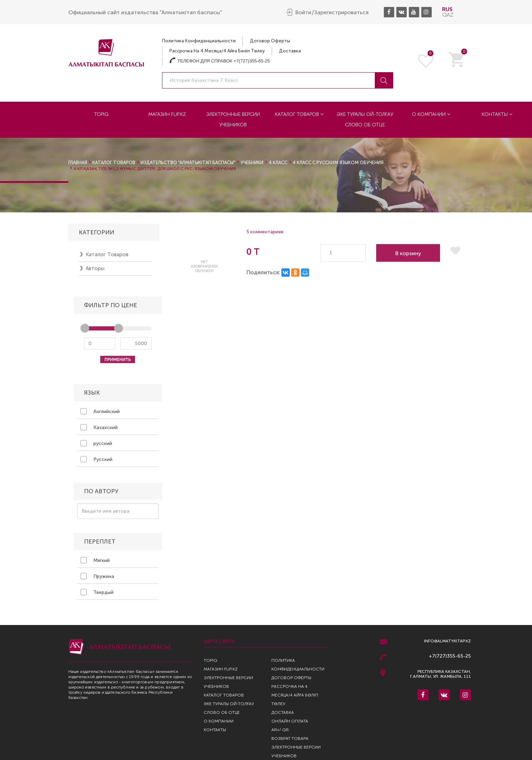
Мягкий (95, 563)
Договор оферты (270, 41)
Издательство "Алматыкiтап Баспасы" (188, 163)
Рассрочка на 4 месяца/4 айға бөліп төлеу (217, 51)
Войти (303, 12)
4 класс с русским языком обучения (338, 163)
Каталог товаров (299, 114)
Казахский (99, 430)
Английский (100, 414)
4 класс (278, 163)
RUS (447, 9)
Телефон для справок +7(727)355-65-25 (219, 61)
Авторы (95, 271)
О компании (431, 114)
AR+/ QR (280, 730)
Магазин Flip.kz (167, 114)
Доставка (290, 51)
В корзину (408, 256)
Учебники (252, 163)
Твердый (97, 594)
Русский (96, 462)
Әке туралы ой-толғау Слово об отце (365, 120)
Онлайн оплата (290, 721)
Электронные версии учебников (233, 120)
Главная (78, 163)
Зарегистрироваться (341, 12)
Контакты (497, 114)
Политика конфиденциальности (199, 41)
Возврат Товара (290, 738)
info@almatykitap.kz (447, 641)
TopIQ (101, 114)
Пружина (97, 579)
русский (96, 446)
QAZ (448, 15)
